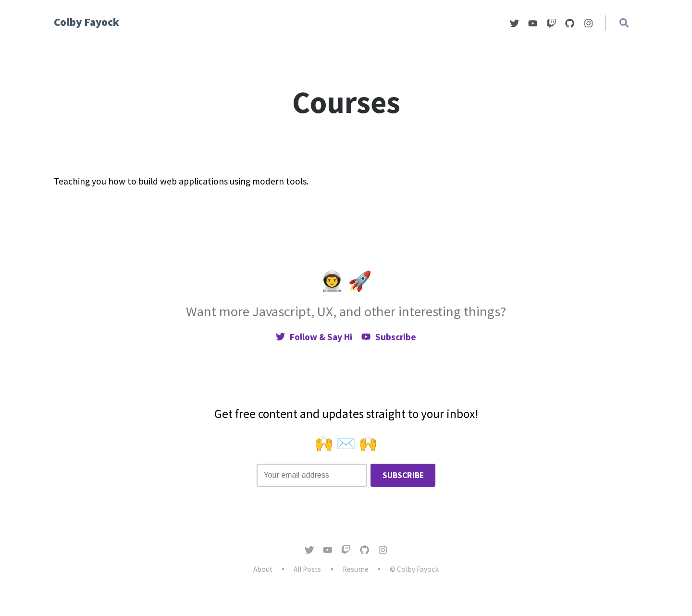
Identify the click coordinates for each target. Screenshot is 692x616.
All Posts (307, 569)
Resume (356, 569)
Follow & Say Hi (314, 337)
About (263, 569)
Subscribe (389, 337)
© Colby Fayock (414, 569)
